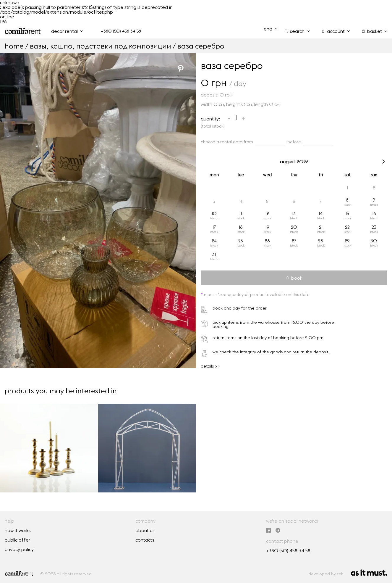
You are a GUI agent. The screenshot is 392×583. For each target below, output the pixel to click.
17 (214, 227)
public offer (17, 540)
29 (347, 241)
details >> (210, 366)
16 (374, 214)
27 (294, 241)
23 (374, 227)
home (14, 46)
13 (294, 214)
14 (321, 214)
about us (145, 530)
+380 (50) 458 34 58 (121, 31)
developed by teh (326, 574)
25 (241, 241)
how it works (18, 530)
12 (267, 214)
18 (241, 227)
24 (214, 241)
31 (214, 254)
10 (214, 214)
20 (294, 227)
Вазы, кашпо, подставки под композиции (101, 46)
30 (374, 241)
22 (347, 227)
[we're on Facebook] (268, 530)
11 (241, 214)
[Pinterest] (181, 69)
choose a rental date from (227, 142)
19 (267, 227)
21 (321, 227)
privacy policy (19, 549)
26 (267, 241)
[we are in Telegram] (278, 530)
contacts (145, 540)
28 (321, 241)
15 (347, 214)
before (294, 142)
